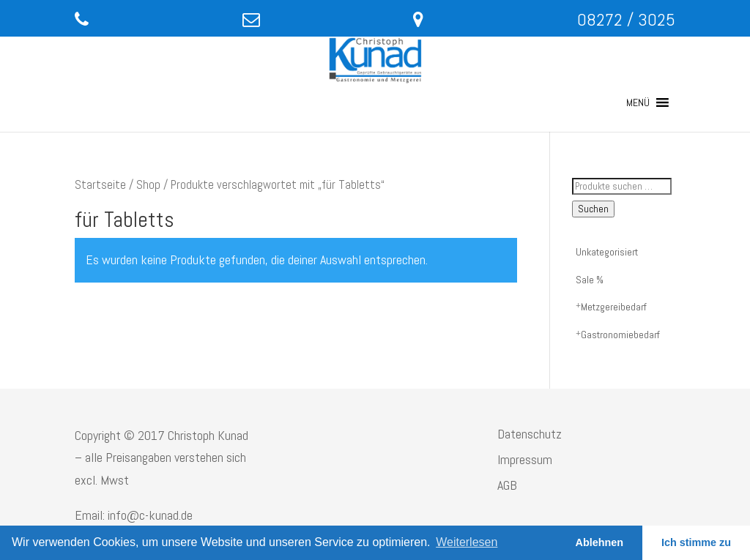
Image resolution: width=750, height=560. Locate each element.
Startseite (100, 185)
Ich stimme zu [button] (696, 542)
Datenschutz (530, 434)
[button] (638, 102)
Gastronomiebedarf (620, 335)
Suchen (593, 209)
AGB (507, 485)
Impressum (525, 459)
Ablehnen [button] (600, 542)
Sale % (590, 280)
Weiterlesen (467, 542)
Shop (148, 185)
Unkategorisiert (607, 252)
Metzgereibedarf (614, 307)
